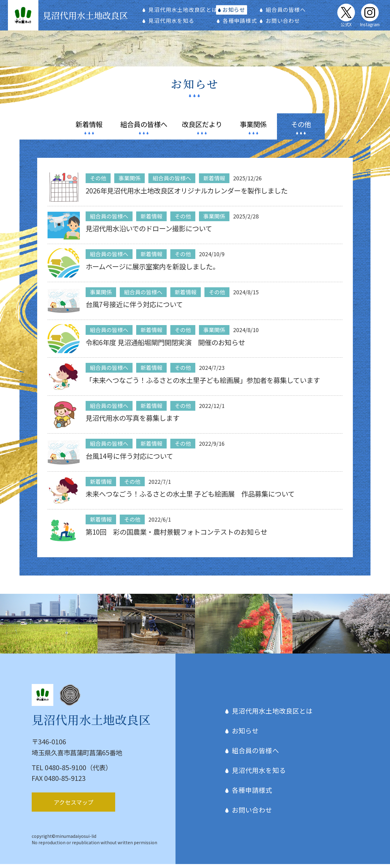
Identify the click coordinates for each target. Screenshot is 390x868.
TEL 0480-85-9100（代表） (72, 771)
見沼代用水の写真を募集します (133, 422)
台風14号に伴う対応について (129, 460)
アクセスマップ (74, 806)
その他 (301, 128)
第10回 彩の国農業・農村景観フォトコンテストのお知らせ (176, 536)
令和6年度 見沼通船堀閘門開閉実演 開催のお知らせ (165, 346)
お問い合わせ (281, 22)
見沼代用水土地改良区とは (184, 11)
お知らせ (234, 11)
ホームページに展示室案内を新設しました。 (152, 270)
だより (202, 128)
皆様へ (144, 128)
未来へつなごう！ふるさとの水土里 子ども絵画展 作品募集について (190, 498)
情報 (89, 128)
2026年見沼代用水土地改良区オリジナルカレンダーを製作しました (187, 194)
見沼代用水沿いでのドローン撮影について (149, 232)
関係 (253, 128)
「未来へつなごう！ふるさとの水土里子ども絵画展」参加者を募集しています (203, 384)
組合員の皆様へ (284, 11)
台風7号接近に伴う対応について (134, 308)
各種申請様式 (239, 22)
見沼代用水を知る (172, 22)
